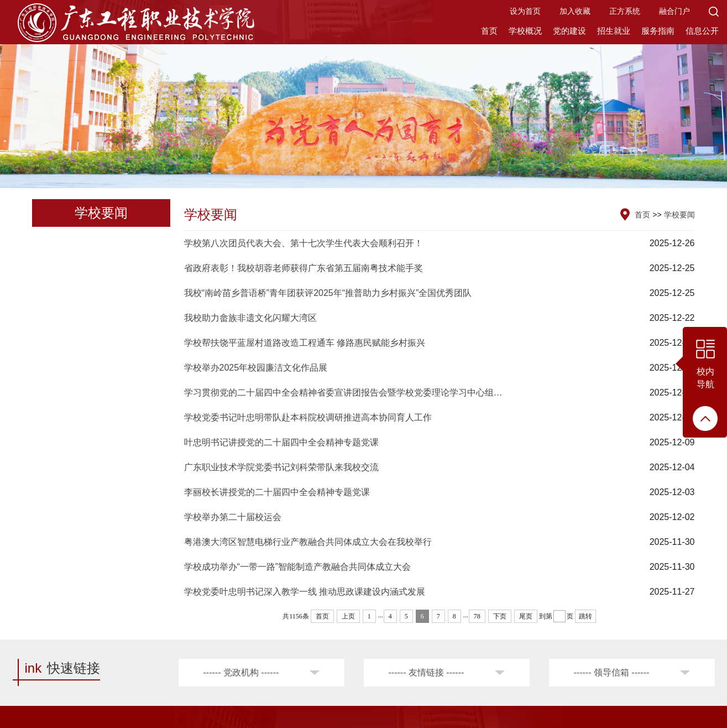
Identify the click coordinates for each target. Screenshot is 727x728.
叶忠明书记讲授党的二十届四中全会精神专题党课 (281, 442)
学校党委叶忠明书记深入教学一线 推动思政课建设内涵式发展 (305, 592)
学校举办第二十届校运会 (233, 517)
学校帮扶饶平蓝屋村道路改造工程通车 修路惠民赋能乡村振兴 (305, 343)
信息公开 (702, 31)
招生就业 (614, 31)
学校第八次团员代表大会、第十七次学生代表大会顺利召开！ (304, 243)
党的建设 (569, 31)
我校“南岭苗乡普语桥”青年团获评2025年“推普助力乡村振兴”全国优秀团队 (328, 293)
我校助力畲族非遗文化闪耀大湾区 (250, 318)
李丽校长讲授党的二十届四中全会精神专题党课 (277, 492)
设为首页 (525, 11)
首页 (489, 31)
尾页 (526, 616)
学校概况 (525, 31)
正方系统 (625, 11)
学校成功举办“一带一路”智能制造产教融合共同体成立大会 (298, 567)
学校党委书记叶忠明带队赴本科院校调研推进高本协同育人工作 (308, 417)
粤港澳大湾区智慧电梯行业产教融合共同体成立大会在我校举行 (308, 542)
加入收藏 (575, 11)
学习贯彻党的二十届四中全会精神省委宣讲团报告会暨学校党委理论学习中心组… (343, 392)
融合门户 (674, 11)
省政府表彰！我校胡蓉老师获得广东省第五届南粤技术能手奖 (304, 268)
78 (477, 616)
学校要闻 (679, 215)
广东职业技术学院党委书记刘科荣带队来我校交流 (281, 467)
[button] (714, 11)
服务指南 (658, 31)
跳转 (585, 616)
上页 (348, 616)
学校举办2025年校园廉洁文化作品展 (256, 368)
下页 (500, 616)
